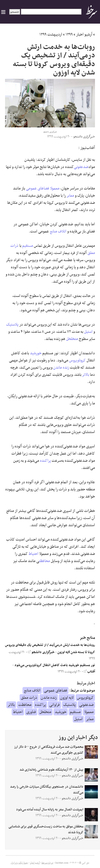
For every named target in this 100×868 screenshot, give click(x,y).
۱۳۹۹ (69, 34)
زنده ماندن (61, 368)
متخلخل (72, 339)
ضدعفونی (81, 167)
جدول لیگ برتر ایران (19, 863)
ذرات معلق (29, 698)
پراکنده (45, 461)
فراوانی (54, 705)
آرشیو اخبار (84, 34)
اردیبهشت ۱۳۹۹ (51, 34)
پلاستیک (12, 325)
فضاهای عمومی (38, 188)
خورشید (36, 353)
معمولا (55, 188)
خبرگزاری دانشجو (41, 652)
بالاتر (86, 375)
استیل (88, 332)
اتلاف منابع (58, 231)
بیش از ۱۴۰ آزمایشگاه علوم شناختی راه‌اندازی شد (51, 770)
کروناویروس (77, 360)
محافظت (45, 561)
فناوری (31, 712)
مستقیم (28, 246)
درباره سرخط (47, 863)
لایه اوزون (67, 698)
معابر (70, 196)
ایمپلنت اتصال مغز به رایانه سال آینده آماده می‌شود (50, 810)
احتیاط (33, 554)
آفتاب (89, 672)
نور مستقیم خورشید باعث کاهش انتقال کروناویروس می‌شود (55, 665)
